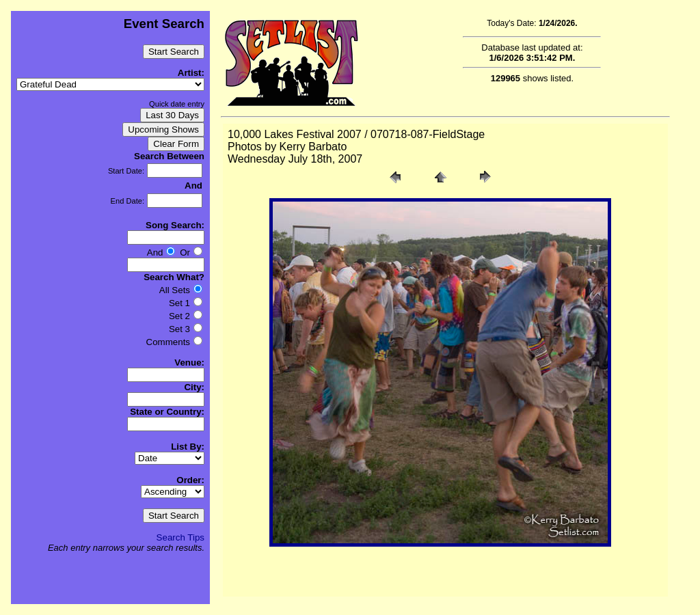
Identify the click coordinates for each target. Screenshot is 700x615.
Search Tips (180, 537)
